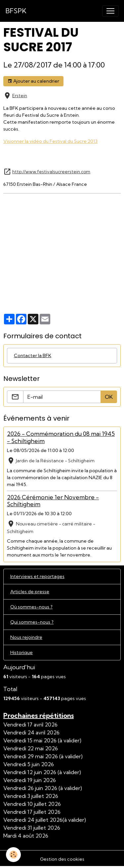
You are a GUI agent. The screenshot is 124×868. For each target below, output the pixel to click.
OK (109, 397)
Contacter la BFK (33, 355)
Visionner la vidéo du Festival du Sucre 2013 (50, 141)
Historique (21, 652)
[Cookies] (13, 855)
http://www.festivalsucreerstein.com (51, 172)
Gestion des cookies (62, 859)
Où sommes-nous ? (31, 607)
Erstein (20, 96)
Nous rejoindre (26, 637)
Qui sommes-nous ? (32, 622)
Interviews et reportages (37, 576)
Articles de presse (30, 592)
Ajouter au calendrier (33, 81)
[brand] (16, 11)
